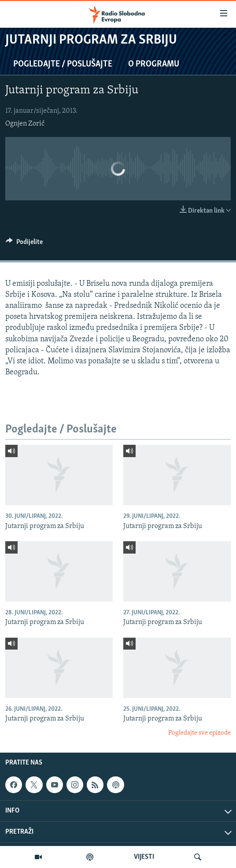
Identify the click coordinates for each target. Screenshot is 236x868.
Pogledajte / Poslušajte (63, 64)
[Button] (24, 244)
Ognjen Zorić (25, 124)
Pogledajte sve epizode (199, 733)
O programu (154, 64)
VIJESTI (144, 857)
